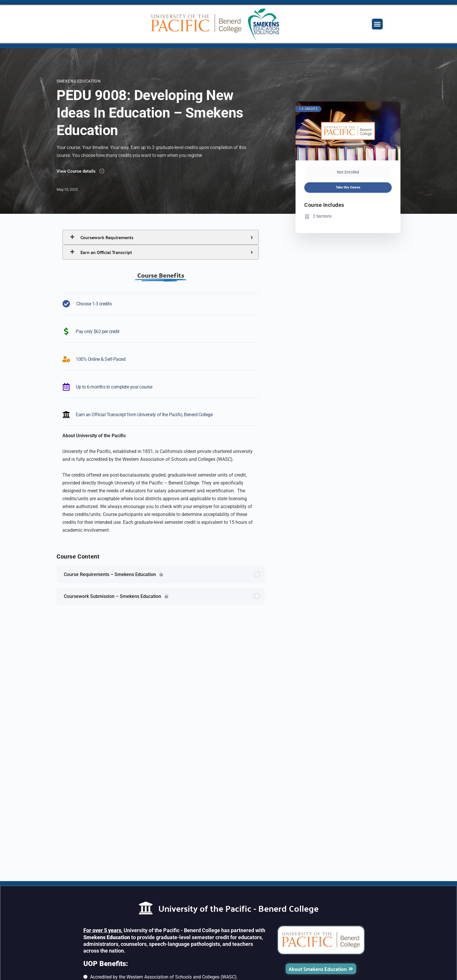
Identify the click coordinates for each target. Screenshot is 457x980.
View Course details (80, 171)
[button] (377, 24)
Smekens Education (79, 81)
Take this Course (348, 187)
